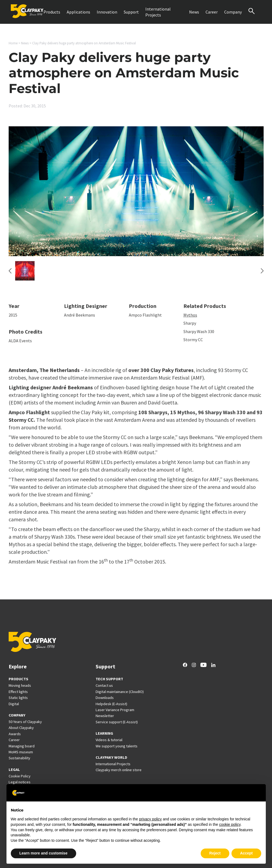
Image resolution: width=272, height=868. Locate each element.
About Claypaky (21, 728)
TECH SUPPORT (109, 679)
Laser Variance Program (115, 710)
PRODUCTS (19, 679)
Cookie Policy (20, 776)
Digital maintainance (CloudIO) (120, 692)
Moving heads (20, 685)
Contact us (104, 685)
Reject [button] (215, 853)
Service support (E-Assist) (117, 722)
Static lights (18, 698)
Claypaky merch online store (119, 770)
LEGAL (14, 770)
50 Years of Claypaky (25, 722)
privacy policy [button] (150, 819)
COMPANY (17, 715)
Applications (78, 12)
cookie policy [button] (230, 824)
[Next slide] (262, 273)
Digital (14, 704)
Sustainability (19, 758)
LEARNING (104, 733)
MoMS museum (21, 752)
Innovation (107, 12)
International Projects (158, 12)
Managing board (22, 746)
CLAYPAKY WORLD (111, 757)
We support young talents (117, 746)
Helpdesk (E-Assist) (111, 704)
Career (212, 12)
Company (233, 12)
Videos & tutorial (109, 740)
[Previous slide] (10, 273)
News (194, 12)
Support (131, 12)
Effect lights (18, 692)
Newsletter (105, 716)
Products (52, 12)
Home (13, 43)
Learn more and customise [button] (43, 853)
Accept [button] (246, 853)
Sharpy (190, 326)
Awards (15, 734)
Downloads (105, 698)
